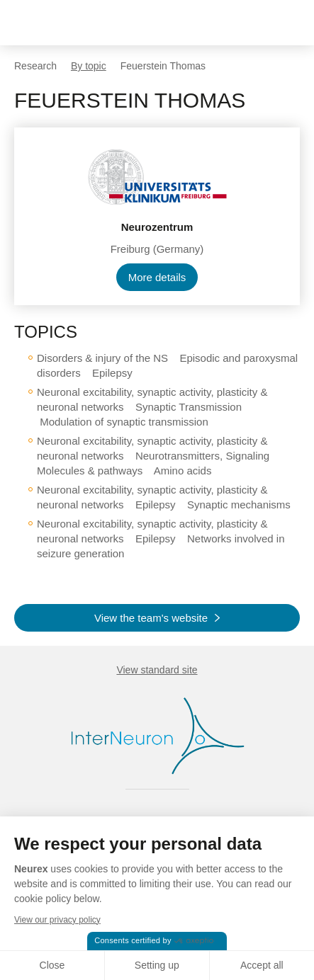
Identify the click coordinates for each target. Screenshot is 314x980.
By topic (89, 66)
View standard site (157, 670)
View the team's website (151, 618)
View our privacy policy (57, 920)
